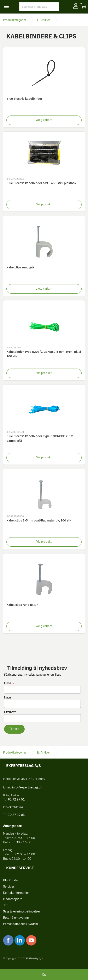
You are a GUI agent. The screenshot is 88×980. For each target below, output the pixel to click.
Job (6, 905)
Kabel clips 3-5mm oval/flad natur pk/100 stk (39, 520)
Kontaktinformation (16, 893)
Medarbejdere (13, 899)
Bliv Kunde (10, 880)
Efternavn (10, 712)
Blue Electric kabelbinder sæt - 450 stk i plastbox (41, 183)
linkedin (20, 940)
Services (9, 886)
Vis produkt (44, 204)
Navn (7, 697)
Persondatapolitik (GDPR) (20, 924)
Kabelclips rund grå (20, 267)
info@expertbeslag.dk (27, 787)
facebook (8, 940)
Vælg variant (44, 120)
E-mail (9, 683)
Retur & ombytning (16, 918)
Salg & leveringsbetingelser (22, 911)
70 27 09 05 (16, 815)
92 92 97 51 (16, 799)
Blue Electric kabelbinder (24, 99)
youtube (31, 940)
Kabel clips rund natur (22, 605)
